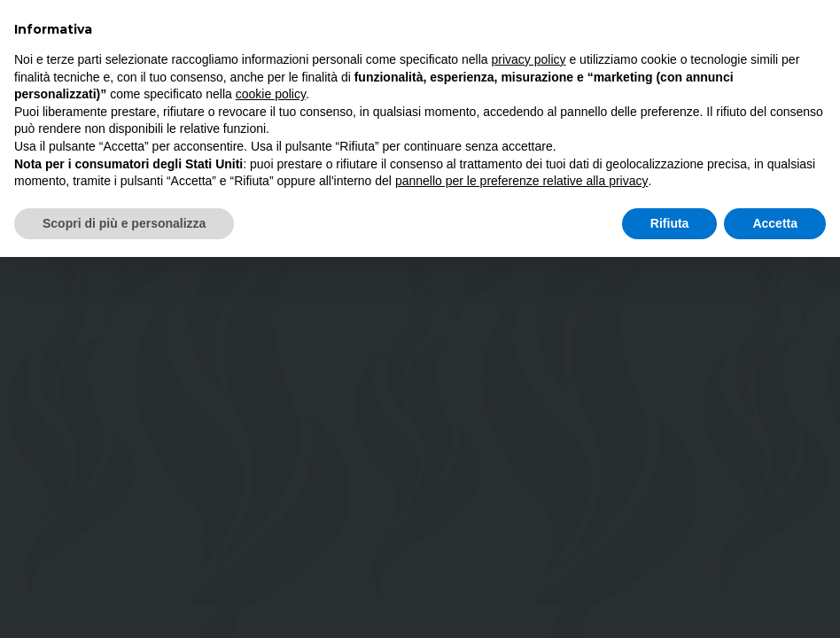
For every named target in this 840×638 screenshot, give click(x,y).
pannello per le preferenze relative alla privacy (522, 181)
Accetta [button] (775, 223)
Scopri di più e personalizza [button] (124, 223)
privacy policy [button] (529, 59)
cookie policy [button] (271, 94)
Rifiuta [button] (670, 223)
